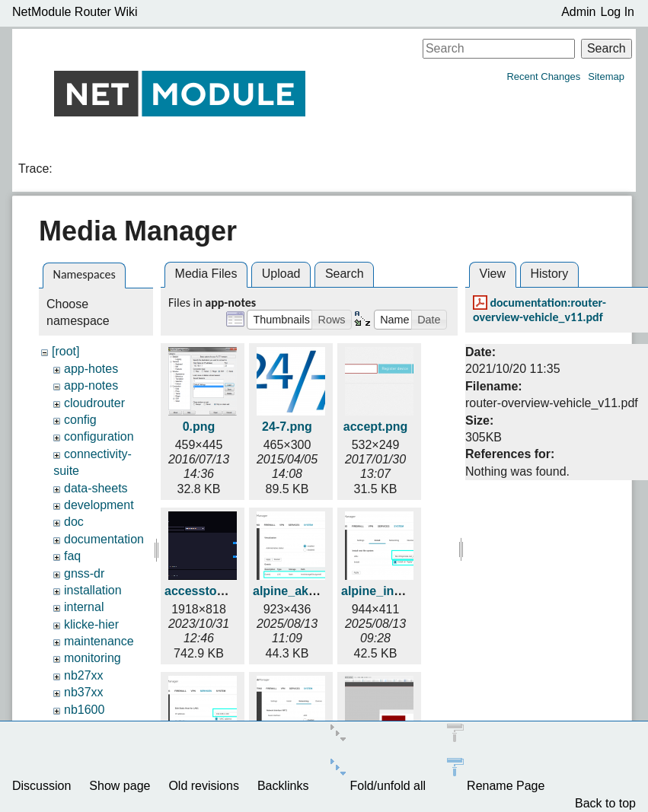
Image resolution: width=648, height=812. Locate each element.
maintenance (99, 641)
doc (74, 522)
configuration (99, 436)
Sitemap (606, 76)
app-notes (91, 385)
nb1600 (84, 710)
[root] (65, 351)
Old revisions (203, 786)
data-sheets (96, 488)
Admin (578, 12)
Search (607, 48)
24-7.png (287, 427)
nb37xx (84, 692)
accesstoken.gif (210, 591)
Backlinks (283, 786)
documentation (104, 539)
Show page (120, 786)
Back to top (605, 803)
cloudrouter (94, 403)
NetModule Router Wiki (75, 12)
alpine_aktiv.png (300, 591)
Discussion (41, 786)
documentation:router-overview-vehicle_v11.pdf (539, 310)
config (80, 420)
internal (84, 607)
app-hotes (91, 369)
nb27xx (84, 675)
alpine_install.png (393, 591)
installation (93, 590)
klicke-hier (91, 624)
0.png (199, 427)
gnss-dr (84, 573)
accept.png (375, 427)
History (549, 274)
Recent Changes (543, 76)
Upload (281, 274)
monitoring (93, 658)
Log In (618, 12)
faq (72, 556)
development (99, 505)
